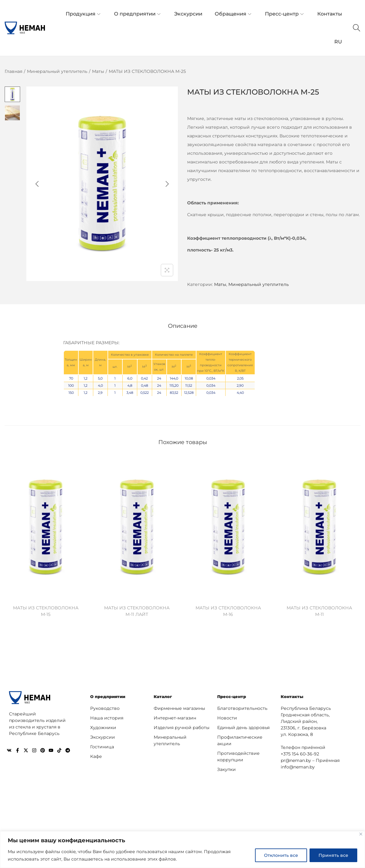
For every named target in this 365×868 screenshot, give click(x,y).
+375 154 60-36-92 (300, 753)
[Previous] (37, 184)
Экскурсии (103, 736)
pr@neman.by (296, 759)
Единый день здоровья (243, 726)
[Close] (361, 834)
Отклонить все (281, 855)
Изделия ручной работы (182, 726)
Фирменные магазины (179, 707)
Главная (13, 71)
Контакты (293, 696)
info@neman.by (298, 766)
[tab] (183, 325)
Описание (183, 325)
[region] (182, 850)
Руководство (105, 707)
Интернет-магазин (175, 717)
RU (338, 42)
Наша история (107, 717)
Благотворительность (242, 707)
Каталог (164, 696)
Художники (103, 726)
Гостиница (102, 746)
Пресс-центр (233, 696)
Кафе (96, 755)
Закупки (226, 768)
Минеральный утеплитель (57, 71)
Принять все (333, 855)
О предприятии (109, 696)
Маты (98, 71)
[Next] (167, 184)
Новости (227, 717)
